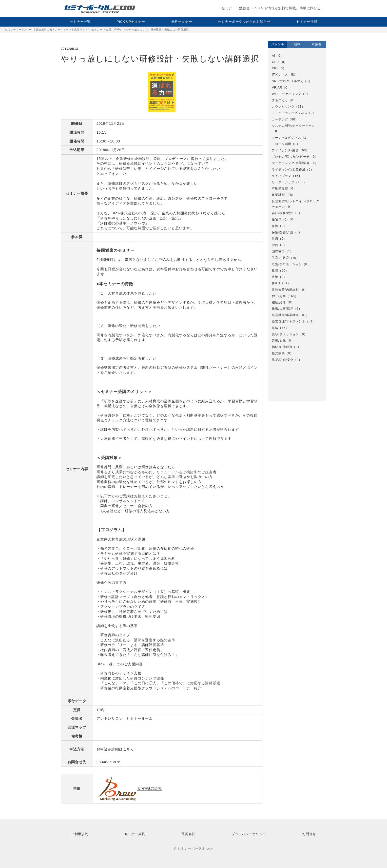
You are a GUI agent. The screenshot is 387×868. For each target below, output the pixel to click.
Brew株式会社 (129, 788)
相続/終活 (279, 302)
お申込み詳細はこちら (115, 749)
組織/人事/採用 (283, 309)
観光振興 (278, 353)
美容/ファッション (285, 334)
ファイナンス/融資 (285, 150)
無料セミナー (182, 22)
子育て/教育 (280, 258)
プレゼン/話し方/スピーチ (291, 157)
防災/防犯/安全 (283, 360)
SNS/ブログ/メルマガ (288, 81)
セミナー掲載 (307, 22)
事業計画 (278, 195)
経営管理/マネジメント (288, 321)
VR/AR (277, 88)
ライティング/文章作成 (288, 170)
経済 (275, 328)
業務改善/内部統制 (285, 290)
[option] (297, 208)
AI (273, 56)
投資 (275, 271)
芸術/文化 (279, 341)
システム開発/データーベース (293, 126)
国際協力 (278, 251)
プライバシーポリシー (249, 834)
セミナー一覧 (80, 22)
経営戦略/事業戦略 (285, 315)
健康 (275, 239)
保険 (275, 226)
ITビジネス (280, 75)
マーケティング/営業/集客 (291, 163)
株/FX (276, 283)
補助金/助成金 (282, 347)
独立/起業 (279, 296)
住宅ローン (280, 219)
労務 (275, 245)
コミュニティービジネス (290, 113)
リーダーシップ (283, 182)
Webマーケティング (286, 94)
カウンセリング (283, 107)
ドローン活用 (282, 144)
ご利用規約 (80, 834)
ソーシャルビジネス (286, 138)
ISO (275, 68)
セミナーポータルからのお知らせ (244, 22)
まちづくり (280, 100)
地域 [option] (297, 44)
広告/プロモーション (287, 264)
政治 (275, 277)
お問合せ (309, 834)
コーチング (280, 119)
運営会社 (188, 834)
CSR (275, 62)
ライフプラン (282, 176)
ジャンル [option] (277, 44)
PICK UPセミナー (131, 22)
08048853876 (108, 762)
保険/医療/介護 (283, 232)
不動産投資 (280, 189)
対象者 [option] (317, 44)
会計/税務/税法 (283, 213)
